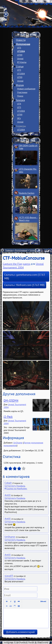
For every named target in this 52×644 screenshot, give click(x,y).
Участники (22, 92)
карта (27, 264)
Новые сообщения (26, 89)
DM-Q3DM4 (11, 400)
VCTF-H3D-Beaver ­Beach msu (28, 219)
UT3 (19, 48)
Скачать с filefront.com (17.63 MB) (24, 285)
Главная (9, 250)
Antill (8, 495)
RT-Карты (22, 62)
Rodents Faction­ (27, 193)
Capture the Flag (13, 264)
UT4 (19, 104)
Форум (20, 85)
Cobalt (8, 483)
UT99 (20, 55)
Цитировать (10, 486)
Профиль (21, 486)
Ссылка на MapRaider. (17, 488)
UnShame (18, 443)
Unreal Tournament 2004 (23, 266)
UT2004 (21, 51)
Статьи (20, 66)
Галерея (20, 100)
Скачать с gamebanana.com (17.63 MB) (25, 276)
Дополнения (23, 44)
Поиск (20, 96)
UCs (19, 118)
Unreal (20, 59)
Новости (21, 40)
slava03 (9, 576)
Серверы (21, 126)
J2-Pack (8, 417)
